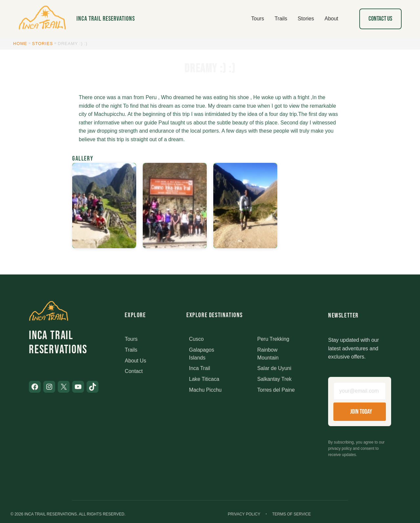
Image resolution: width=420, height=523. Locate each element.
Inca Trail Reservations (106, 19)
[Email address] (360, 391)
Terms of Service (291, 514)
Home (20, 44)
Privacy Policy (244, 514)
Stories (43, 44)
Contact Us (380, 19)
